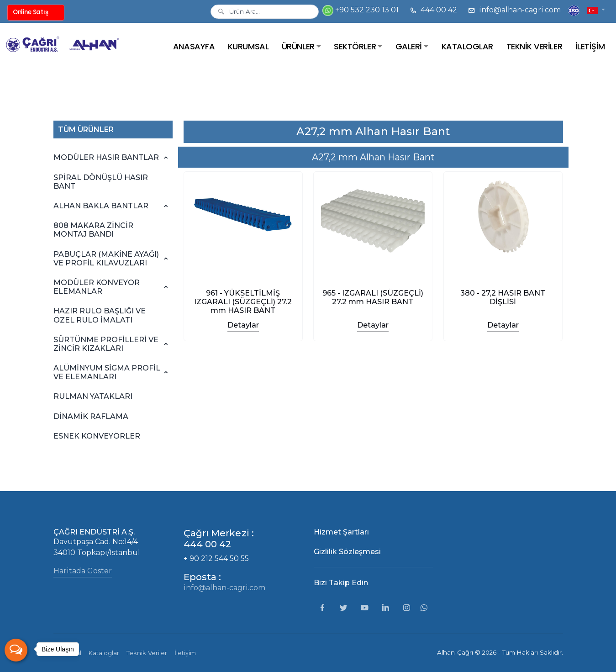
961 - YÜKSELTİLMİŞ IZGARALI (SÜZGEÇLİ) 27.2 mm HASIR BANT (243, 302)
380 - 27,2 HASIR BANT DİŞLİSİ (503, 297)
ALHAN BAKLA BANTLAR (101, 206)
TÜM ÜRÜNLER (86, 130)
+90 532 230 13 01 (361, 11)
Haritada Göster (83, 571)
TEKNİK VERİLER (534, 46)
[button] (596, 10)
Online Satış (31, 12)
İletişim (185, 653)
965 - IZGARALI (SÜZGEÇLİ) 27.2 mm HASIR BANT (373, 297)
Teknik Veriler (147, 653)
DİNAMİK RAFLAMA (91, 416)
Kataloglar (104, 653)
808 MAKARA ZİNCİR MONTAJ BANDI (93, 230)
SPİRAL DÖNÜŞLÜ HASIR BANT (101, 182)
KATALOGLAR (467, 46)
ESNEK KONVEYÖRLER (97, 436)
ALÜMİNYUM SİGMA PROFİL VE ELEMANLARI (107, 372)
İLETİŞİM (590, 46)
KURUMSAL (248, 46)
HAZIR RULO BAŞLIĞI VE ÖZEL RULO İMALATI (100, 315)
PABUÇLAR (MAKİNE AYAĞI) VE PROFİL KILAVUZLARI (106, 259)
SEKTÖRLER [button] (355, 46)
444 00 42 (433, 10)
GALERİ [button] (409, 46)
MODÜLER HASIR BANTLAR (106, 157)
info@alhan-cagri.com (514, 10)
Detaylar (243, 325)
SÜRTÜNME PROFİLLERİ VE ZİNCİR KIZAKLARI (106, 344)
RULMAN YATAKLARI (93, 396)
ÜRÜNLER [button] (298, 46)
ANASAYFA (194, 46)
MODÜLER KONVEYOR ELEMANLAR (97, 287)
